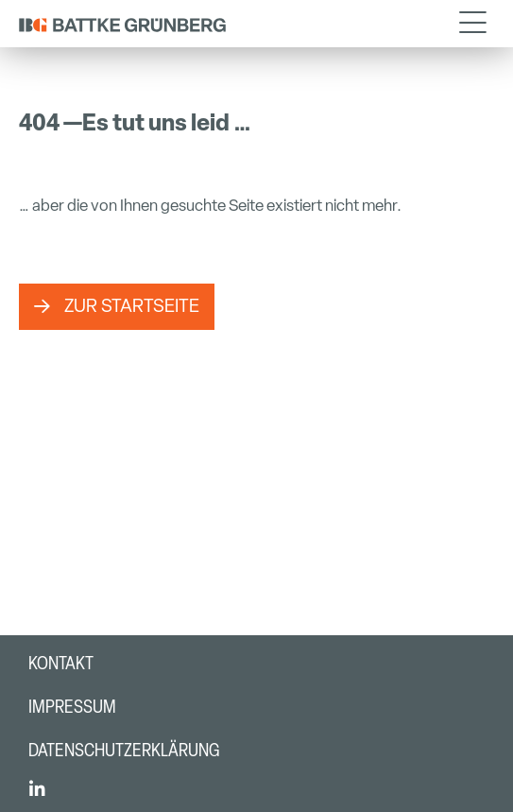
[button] (472, 24)
